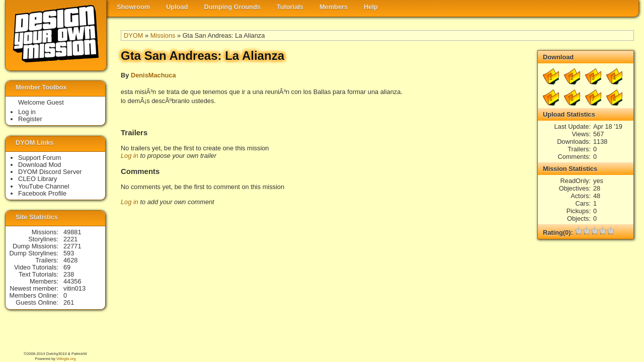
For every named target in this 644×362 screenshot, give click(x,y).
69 (67, 267)
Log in (130, 156)
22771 (72, 246)
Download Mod (39, 165)
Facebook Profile (42, 193)
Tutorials (290, 7)
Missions (163, 35)
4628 (70, 260)
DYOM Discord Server (50, 172)
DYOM (133, 35)
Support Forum (39, 158)
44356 (72, 281)
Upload (177, 7)
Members (334, 7)
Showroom (133, 7)
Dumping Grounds (232, 7)
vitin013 (74, 288)
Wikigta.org (66, 359)
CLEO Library (38, 179)
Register (30, 119)
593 (69, 253)
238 (69, 274)
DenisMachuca (153, 75)
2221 (70, 239)
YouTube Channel (44, 186)
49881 (72, 232)
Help (371, 7)
